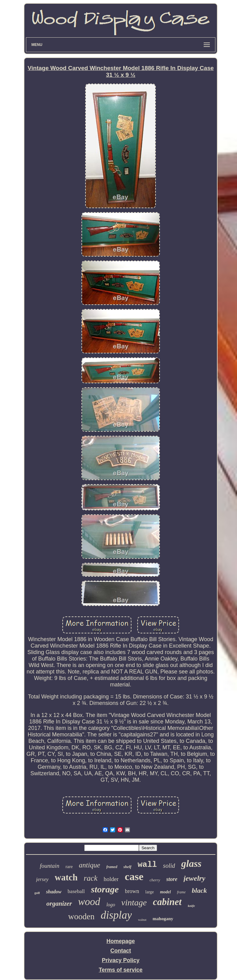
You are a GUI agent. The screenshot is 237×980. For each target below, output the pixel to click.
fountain (50, 866)
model (166, 892)
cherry (155, 880)
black (200, 890)
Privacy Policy (121, 960)
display (116, 915)
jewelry (195, 878)
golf (37, 893)
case (134, 877)
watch (66, 877)
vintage (134, 902)
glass (191, 863)
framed (112, 867)
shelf (127, 867)
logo (111, 905)
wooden (81, 916)
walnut (142, 920)
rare (69, 867)
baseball (76, 891)
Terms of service (121, 970)
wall (147, 865)
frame (181, 892)
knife (191, 906)
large (150, 892)
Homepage (121, 941)
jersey (42, 879)
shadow (54, 892)
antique (90, 865)
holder (111, 879)
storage (105, 889)
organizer (59, 904)
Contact (121, 951)
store (172, 879)
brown (132, 891)
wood (89, 902)
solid (169, 866)
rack (90, 878)
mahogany (163, 919)
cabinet (167, 902)
